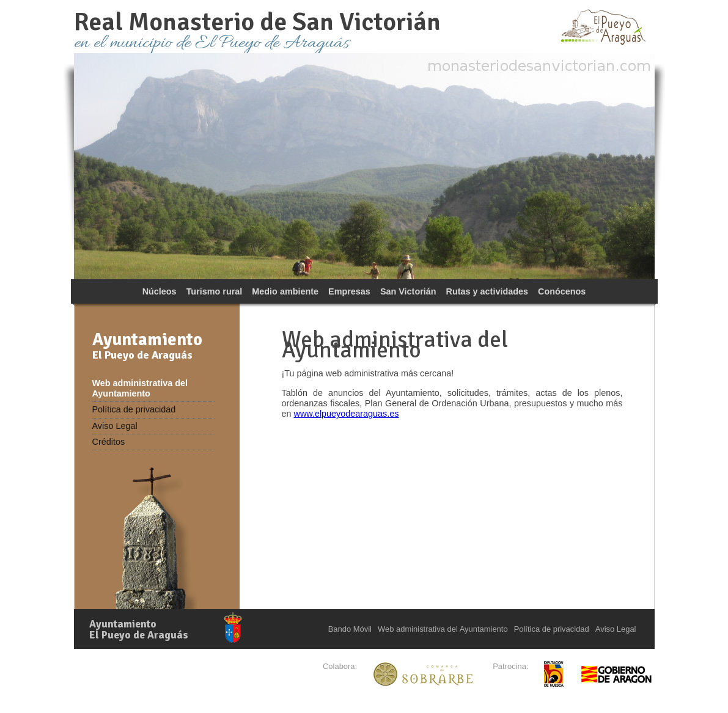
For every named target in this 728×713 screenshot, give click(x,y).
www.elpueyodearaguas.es (347, 414)
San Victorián (408, 291)
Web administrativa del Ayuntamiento (140, 388)
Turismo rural (215, 291)
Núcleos (160, 291)
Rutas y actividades (487, 291)
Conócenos (562, 291)
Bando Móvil (350, 629)
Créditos (109, 442)
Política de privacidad (134, 409)
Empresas (349, 291)
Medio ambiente (285, 291)
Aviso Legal (115, 426)
